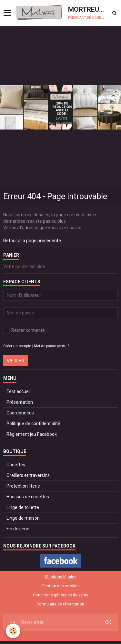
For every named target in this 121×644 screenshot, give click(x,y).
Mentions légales (61, 577)
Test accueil (19, 391)
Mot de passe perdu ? (51, 346)
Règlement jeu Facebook (32, 434)
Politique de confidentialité (33, 424)
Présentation (20, 402)
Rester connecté (24, 330)
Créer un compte (17, 346)
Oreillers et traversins (28, 475)
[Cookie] (13, 631)
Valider (15, 361)
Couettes (16, 465)
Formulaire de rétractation (60, 604)
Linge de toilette (23, 507)
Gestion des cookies (61, 586)
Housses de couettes (28, 497)
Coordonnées (20, 413)
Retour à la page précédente (32, 241)
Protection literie (23, 486)
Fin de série (18, 529)
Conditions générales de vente (61, 595)
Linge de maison (23, 518)
